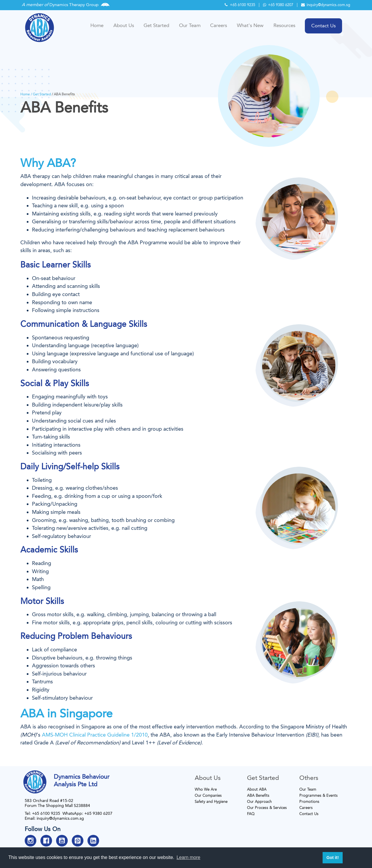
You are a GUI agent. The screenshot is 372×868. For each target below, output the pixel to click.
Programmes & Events (319, 795)
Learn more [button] (188, 857)
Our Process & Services (267, 808)
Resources (284, 25)
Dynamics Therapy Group (74, 5)
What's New (250, 25)
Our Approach (259, 802)
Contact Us (309, 814)
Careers (219, 25)
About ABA (257, 789)
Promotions (309, 802)
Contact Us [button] (323, 26)
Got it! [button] (332, 858)
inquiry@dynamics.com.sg (326, 5)
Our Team (190, 25)
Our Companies (208, 795)
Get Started (156, 25)
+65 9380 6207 (278, 5)
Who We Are (206, 789)
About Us (124, 25)
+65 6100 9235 (240, 5)
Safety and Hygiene (211, 802)
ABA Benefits (258, 795)
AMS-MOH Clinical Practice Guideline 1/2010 (95, 735)
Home (97, 25)
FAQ (251, 814)
